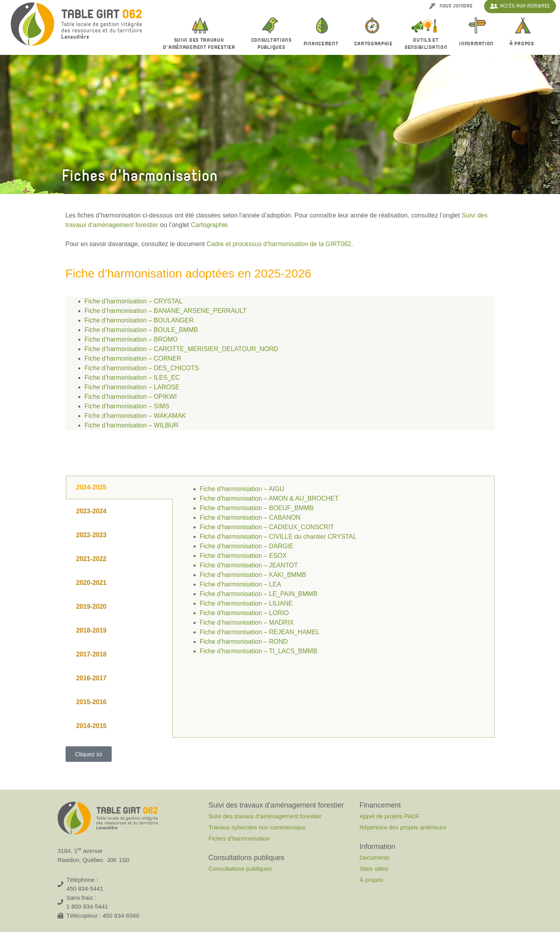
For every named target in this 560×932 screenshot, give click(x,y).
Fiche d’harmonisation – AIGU (242, 489)
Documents (374, 857)
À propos (524, 44)
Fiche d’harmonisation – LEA (241, 584)
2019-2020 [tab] (92, 607)
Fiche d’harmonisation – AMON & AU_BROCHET (269, 498)
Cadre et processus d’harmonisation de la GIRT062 (279, 244)
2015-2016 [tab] (92, 702)
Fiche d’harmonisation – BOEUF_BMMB (257, 508)
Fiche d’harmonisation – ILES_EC (132, 378)
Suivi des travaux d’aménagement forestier (201, 44)
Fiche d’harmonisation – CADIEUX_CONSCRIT (267, 527)
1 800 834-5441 (87, 906)
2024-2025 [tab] (92, 487)
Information (478, 44)
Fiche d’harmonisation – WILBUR (132, 425)
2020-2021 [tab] (92, 583)
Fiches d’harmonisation (239, 838)
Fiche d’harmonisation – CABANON (250, 517)
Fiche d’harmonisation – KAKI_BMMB (253, 575)
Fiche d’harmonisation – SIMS (127, 406)
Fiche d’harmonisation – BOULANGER (139, 320)
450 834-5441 (85, 888)
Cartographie (373, 44)
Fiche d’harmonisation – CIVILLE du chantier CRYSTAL (278, 537)
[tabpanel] (333, 575)
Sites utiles (374, 869)
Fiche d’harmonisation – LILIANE (246, 603)
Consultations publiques (240, 869)
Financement (323, 44)
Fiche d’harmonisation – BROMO (131, 339)
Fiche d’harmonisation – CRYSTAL (134, 301)
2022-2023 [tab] (92, 535)
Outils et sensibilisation (426, 44)
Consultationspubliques (271, 44)
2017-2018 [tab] (92, 654)
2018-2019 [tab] (92, 630)
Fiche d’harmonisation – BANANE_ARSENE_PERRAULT (166, 311)
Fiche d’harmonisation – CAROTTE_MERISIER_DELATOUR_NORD (182, 349)
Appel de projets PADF (389, 816)
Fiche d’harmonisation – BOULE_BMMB (141, 330)
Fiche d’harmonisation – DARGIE (247, 546)
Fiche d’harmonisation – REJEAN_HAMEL (260, 632)
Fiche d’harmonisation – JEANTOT (249, 565)
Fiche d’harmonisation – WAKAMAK (136, 416)
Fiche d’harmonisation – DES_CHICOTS (142, 368)
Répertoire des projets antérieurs (403, 827)
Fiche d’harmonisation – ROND (244, 642)
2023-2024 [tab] (92, 511)
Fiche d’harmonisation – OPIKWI (131, 397)
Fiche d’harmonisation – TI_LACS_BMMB (259, 651)
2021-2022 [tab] (92, 559)
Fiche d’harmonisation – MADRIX (247, 622)
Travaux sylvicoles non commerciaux (257, 827)
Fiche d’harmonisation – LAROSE (132, 387)
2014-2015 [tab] (92, 726)
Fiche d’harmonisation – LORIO (244, 613)
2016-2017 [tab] (92, 678)
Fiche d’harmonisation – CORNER (133, 358)
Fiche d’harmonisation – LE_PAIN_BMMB (259, 594)
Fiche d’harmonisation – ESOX (243, 556)
